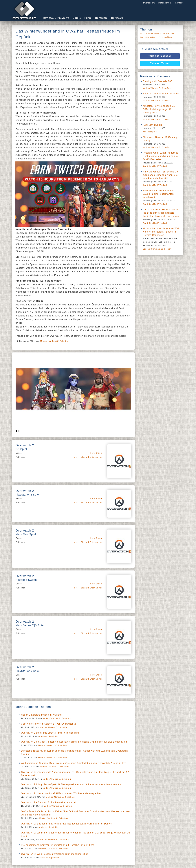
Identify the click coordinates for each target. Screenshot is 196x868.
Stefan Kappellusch (50, 858)
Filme (88, 18)
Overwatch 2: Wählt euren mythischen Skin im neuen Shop (55, 854)
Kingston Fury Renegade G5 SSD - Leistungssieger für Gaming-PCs (159, 109)
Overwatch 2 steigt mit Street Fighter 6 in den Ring (50, 733)
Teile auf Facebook (160, 56)
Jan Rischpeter (150, 132)
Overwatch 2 (151, 37)
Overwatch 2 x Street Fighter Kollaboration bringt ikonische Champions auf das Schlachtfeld (74, 742)
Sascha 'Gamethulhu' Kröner (157, 249)
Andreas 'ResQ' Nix (49, 736)
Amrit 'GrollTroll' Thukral (155, 166)
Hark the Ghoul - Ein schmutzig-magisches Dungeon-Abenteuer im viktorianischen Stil (161, 175)
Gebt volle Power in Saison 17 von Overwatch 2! (49, 724)
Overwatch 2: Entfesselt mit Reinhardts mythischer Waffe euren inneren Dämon (67, 824)
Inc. (76, 457)
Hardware (117, 18)
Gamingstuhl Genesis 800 (158, 81)
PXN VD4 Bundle (153, 125)
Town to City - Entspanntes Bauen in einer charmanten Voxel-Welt (158, 194)
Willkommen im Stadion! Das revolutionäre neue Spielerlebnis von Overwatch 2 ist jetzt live (74, 763)
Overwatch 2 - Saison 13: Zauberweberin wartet (48, 802)
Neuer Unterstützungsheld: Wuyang (41, 715)
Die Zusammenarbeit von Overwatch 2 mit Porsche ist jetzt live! (58, 845)
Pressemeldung (166, 37)
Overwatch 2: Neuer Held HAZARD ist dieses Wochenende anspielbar (61, 793)
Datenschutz (165, 3)
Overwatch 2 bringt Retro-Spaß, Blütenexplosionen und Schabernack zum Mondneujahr (71, 784)
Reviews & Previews (56, 18)
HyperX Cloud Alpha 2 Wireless (161, 94)
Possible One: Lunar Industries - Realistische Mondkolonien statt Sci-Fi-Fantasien (161, 156)
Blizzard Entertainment (92, 457)
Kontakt (179, 3)
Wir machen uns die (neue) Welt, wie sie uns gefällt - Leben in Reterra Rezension (162, 232)
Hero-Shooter (97, 453)
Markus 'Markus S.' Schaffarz (55, 341)
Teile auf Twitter (160, 63)
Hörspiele (101, 18)
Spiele (77, 18)
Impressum (149, 3)
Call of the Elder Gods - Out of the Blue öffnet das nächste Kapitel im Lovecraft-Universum (161, 213)
